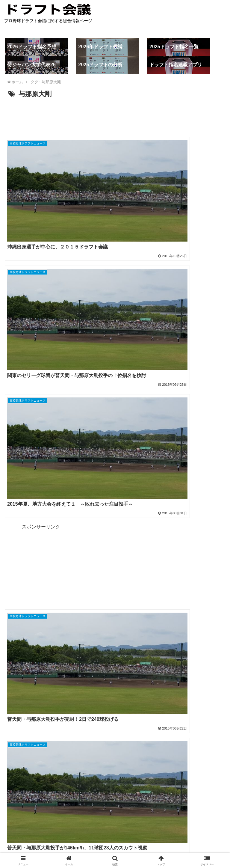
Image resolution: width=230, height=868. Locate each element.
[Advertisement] (115, 117)
